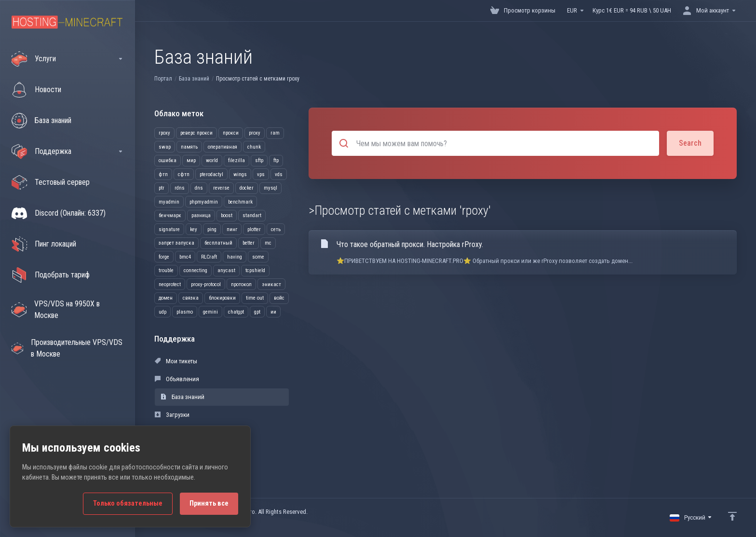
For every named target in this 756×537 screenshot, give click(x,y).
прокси (231, 133)
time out (255, 298)
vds (279, 174)
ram (275, 133)
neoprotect (170, 284)
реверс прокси (196, 133)
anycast (226, 270)
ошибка (168, 160)
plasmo (185, 312)
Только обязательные (128, 503)
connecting (196, 270)
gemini (210, 312)
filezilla (236, 160)
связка (191, 298)
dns (199, 188)
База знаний (194, 79)
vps (261, 174)
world (212, 160)
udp (162, 312)
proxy (255, 133)
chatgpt (236, 312)
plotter (254, 229)
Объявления (177, 379)
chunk (254, 147)
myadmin (169, 202)
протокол (241, 284)
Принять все (209, 503)
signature (169, 229)
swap (165, 147)
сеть (276, 229)
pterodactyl (211, 174)
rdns (180, 188)
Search (690, 143)
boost (227, 215)
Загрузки (172, 415)
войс (279, 298)
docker (247, 188)
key (194, 229)
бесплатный (218, 243)
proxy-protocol (206, 284)
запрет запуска (176, 243)
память (189, 147)
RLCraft (209, 257)
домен (166, 298)
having (235, 257)
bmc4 (185, 257)
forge (164, 257)
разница (201, 215)
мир (191, 160)
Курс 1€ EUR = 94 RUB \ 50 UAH (632, 10)
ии (273, 312)
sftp (259, 160)
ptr (162, 188)
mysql (270, 188)
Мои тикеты (176, 361)
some (258, 257)
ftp (276, 160)
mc (268, 243)
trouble (166, 270)
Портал (163, 79)
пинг (232, 229)
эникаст (271, 284)
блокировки (222, 298)
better (249, 243)
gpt (257, 312)
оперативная (223, 147)
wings (240, 174)
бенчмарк (170, 215)
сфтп (184, 174)
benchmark (240, 202)
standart (252, 215)
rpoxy (164, 133)
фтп (163, 174)
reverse (221, 188)
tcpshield (255, 270)
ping (212, 229)
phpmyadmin (204, 202)
